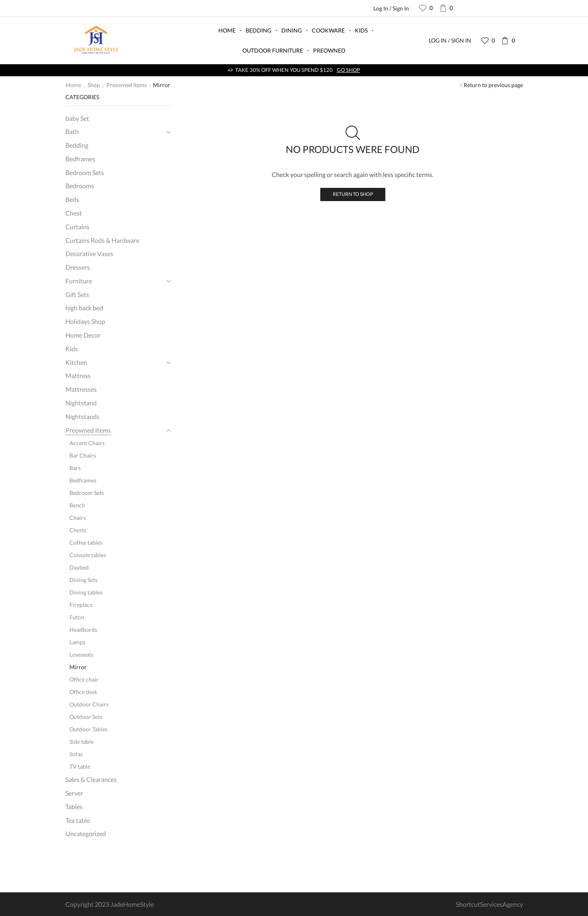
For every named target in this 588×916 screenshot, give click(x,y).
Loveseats (81, 654)
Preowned (329, 50)
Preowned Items (127, 85)
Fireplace (81, 605)
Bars (75, 468)
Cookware (328, 30)
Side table (81, 742)
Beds (72, 199)
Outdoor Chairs (89, 704)
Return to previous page (493, 85)
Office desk (83, 692)
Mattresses (81, 389)
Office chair (84, 679)
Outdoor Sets (86, 717)
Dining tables (86, 592)
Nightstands (82, 416)
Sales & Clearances (91, 779)
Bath (72, 131)
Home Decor (83, 335)
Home (227, 30)
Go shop (348, 70)
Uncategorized (86, 834)
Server (74, 793)
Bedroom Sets (85, 172)
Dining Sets (83, 580)
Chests (78, 530)
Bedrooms (80, 186)
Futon (77, 617)
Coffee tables (86, 542)
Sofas (76, 754)
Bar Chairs (83, 455)
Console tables (88, 555)
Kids (361, 30)
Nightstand (81, 403)
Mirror (78, 667)
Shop (94, 85)
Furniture (79, 281)
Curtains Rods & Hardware (102, 240)
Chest (74, 213)
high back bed (84, 308)
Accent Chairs (87, 443)
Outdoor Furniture (273, 50)
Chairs (78, 518)
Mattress (78, 376)
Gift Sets (77, 294)
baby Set (77, 118)
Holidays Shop (85, 321)
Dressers (78, 267)
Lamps (77, 642)
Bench (77, 505)
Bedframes (80, 159)
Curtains (77, 227)
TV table (80, 766)
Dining (292, 30)
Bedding (258, 30)
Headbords (83, 630)
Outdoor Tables (89, 729)
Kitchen (76, 362)
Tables (74, 807)
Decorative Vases (89, 253)
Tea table (78, 820)
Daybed (79, 567)
